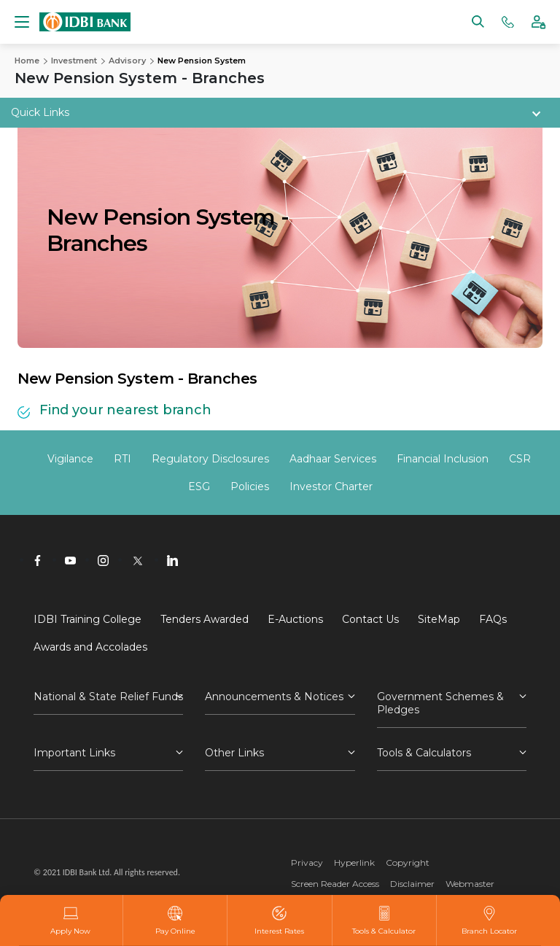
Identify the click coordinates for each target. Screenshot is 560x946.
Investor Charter (331, 486)
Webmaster (470, 884)
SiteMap (439, 619)
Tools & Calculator (384, 920)
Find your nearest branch (125, 410)
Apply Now (70, 920)
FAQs (493, 619)
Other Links (234, 753)
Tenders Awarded (205, 619)
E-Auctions (295, 619)
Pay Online (175, 920)
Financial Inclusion (443, 459)
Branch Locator (489, 920)
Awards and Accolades (90, 647)
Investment (74, 61)
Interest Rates (279, 920)
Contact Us (370, 619)
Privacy (307, 862)
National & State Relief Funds (108, 697)
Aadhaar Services (333, 459)
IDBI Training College (87, 619)
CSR (520, 459)
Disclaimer (412, 884)
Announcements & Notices (274, 697)
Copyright (408, 862)
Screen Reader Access (335, 884)
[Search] (478, 21)
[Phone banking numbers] (508, 21)
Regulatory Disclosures (210, 459)
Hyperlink (354, 862)
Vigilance (70, 459)
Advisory (127, 61)
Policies (250, 486)
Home (27, 61)
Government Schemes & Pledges (440, 703)
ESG (199, 486)
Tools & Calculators (424, 753)
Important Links (74, 753)
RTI (122, 459)
